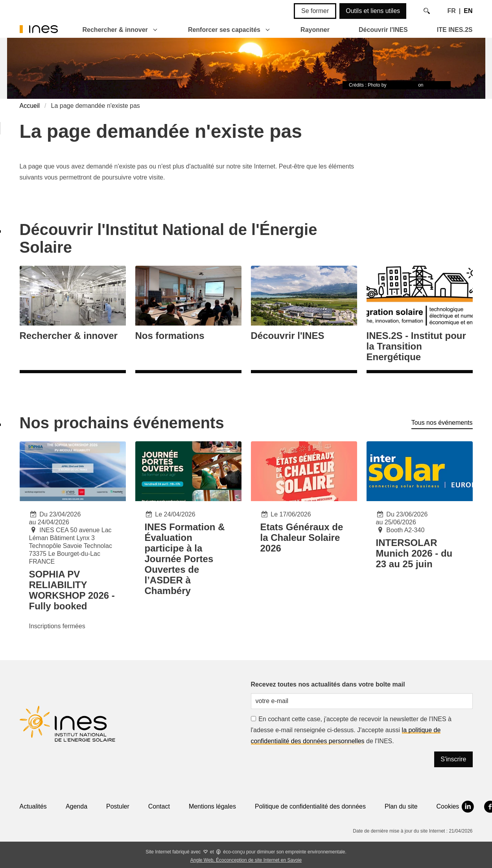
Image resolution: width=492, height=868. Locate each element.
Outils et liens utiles (373, 11)
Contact (159, 806)
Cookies (448, 806)
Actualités (33, 806)
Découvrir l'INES (383, 30)
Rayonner (315, 30)
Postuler (118, 806)
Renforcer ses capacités (224, 30)
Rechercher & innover (115, 30)
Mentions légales (212, 806)
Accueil (30, 106)
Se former (315, 11)
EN (468, 11)
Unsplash (435, 85)
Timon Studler (402, 85)
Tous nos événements (442, 423)
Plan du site (401, 806)
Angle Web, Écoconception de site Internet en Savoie (246, 860)
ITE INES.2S (455, 30)
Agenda (76, 806)
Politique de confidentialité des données (310, 806)
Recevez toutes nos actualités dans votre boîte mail (328, 684)
